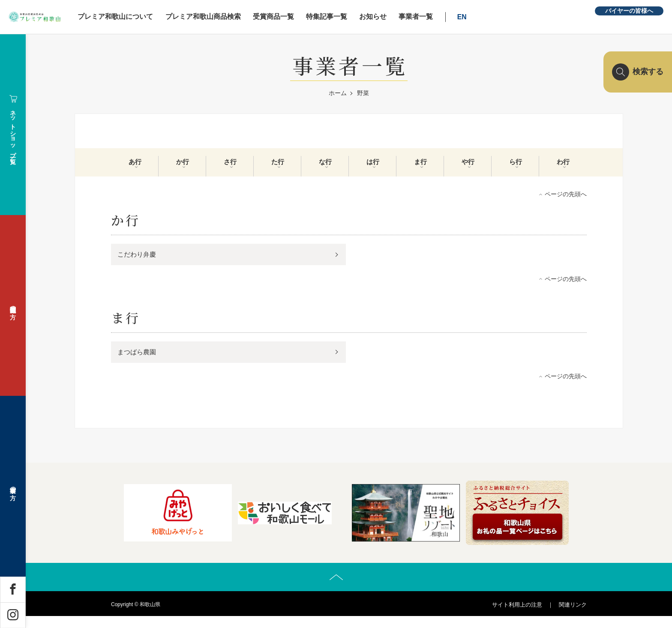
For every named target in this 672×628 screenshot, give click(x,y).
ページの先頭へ (566, 200)
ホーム (338, 93)
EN (508, 17)
